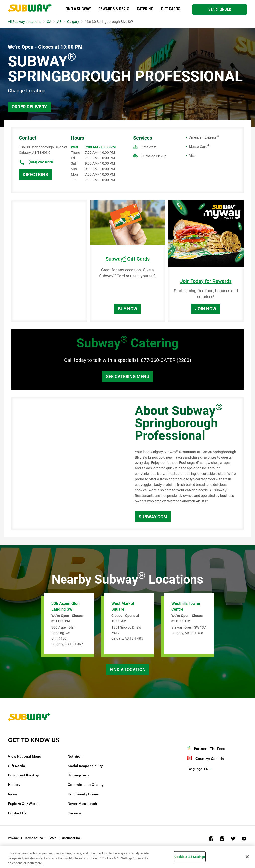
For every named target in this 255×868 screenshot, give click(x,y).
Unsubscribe (71, 838)
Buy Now (128, 309)
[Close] (247, 857)
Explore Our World (23, 804)
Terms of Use (34, 838)
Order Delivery (29, 107)
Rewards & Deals (114, 9)
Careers (74, 813)
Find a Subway (78, 9)
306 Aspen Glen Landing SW (65, 606)
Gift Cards (171, 9)
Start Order (220, 9)
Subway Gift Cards (128, 259)
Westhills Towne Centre (186, 606)
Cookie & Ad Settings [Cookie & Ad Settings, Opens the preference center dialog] (190, 856)
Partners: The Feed (210, 749)
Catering (145, 9)
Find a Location (128, 670)
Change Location (27, 91)
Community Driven (84, 794)
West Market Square (123, 606)
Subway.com (153, 517)
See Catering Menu (128, 377)
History (14, 785)
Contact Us (17, 813)
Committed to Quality (86, 785)
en (198, 769)
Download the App (24, 775)
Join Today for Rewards (206, 281)
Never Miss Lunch (82, 804)
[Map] (68, 463)
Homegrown (78, 775)
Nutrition (75, 757)
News (12, 794)
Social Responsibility (85, 766)
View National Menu (25, 757)
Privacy (13, 838)
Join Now (206, 309)
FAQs (52, 838)
